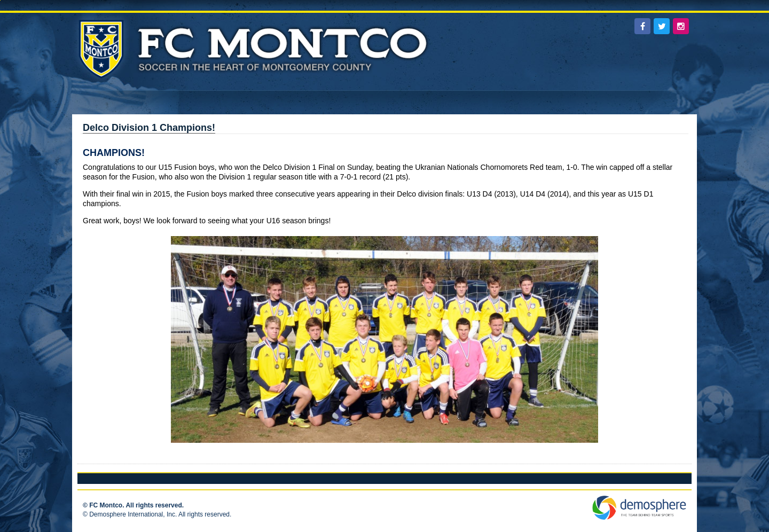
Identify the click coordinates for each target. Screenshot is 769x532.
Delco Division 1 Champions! (149, 128)
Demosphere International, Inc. (133, 514)
